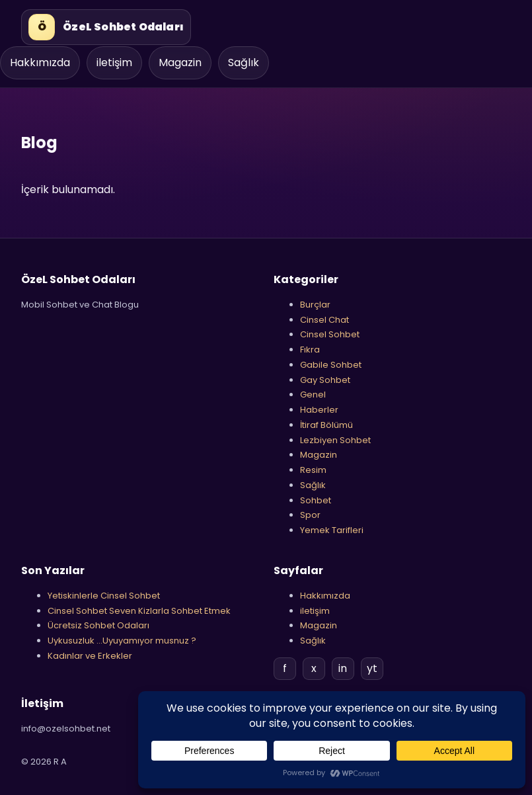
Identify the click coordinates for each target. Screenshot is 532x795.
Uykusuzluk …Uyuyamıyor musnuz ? (122, 641)
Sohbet (316, 500)
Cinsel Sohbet (330, 334)
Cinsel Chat (324, 320)
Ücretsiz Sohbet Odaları (98, 625)
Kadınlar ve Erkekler (90, 656)
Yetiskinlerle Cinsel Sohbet (104, 596)
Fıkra (310, 350)
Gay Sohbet (325, 380)
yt (372, 668)
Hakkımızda (40, 63)
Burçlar (315, 305)
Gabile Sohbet (331, 365)
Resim (313, 470)
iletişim (114, 63)
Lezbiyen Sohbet (335, 440)
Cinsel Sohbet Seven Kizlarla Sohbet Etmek (139, 611)
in (343, 668)
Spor (310, 515)
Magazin (180, 63)
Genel (313, 395)
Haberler (319, 410)
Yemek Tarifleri (332, 530)
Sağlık (244, 63)
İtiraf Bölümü (326, 425)
